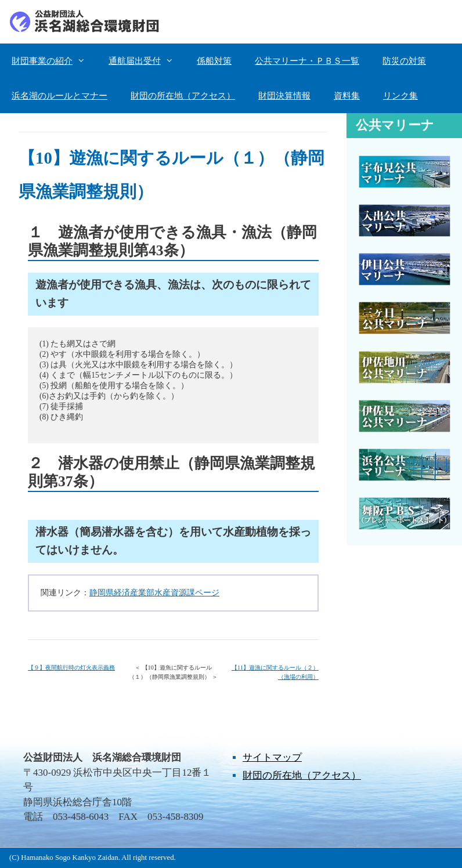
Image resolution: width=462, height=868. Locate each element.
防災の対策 (404, 61)
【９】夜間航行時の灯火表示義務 (71, 668)
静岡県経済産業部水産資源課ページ (154, 593)
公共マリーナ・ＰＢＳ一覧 (307, 61)
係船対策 (214, 61)
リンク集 (400, 96)
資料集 (347, 96)
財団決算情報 (284, 96)
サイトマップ (272, 757)
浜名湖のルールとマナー (59, 96)
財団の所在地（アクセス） (183, 96)
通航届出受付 (147, 61)
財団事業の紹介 (54, 61)
